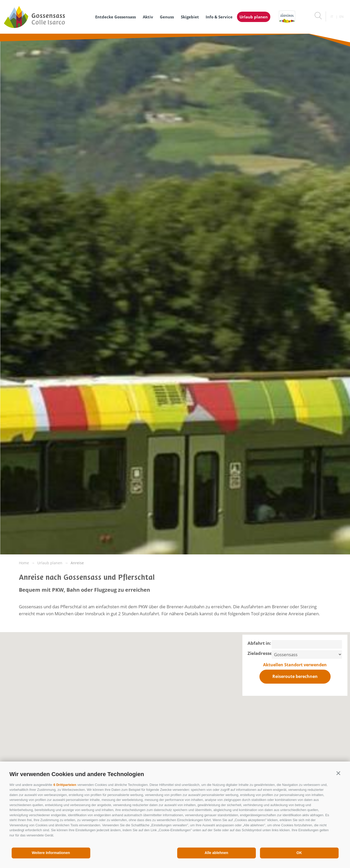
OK (299, 853)
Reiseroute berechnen (295, 676)
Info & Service (219, 17)
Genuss (167, 17)
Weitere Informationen (51, 853)
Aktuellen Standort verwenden (295, 665)
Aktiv (148, 17)
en (341, 17)
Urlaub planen (254, 17)
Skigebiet (190, 17)
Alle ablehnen (216, 853)
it (332, 17)
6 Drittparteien (65, 785)
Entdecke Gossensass (116, 17)
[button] (338, 773)
